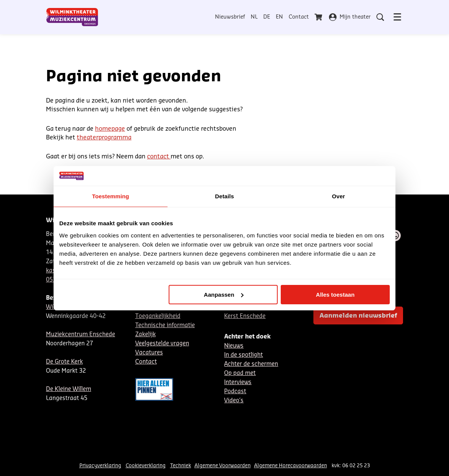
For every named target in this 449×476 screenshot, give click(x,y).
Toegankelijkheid (158, 316)
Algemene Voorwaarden (223, 466)
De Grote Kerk (64, 362)
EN (279, 17)
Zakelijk (145, 334)
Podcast (235, 391)
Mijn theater (350, 17)
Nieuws (234, 346)
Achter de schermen (251, 364)
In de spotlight (243, 355)
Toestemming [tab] (111, 196)
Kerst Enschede (245, 316)
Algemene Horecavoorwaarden (291, 466)
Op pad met (240, 373)
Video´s (234, 401)
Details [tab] (224, 196)
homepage (110, 129)
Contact (299, 17)
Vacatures (149, 353)
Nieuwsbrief (230, 17)
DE (267, 17)
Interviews (238, 382)
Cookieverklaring (146, 466)
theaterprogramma (104, 138)
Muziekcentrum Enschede (81, 334)
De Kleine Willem (69, 389)
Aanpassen (224, 295)
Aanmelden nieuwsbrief (358, 316)
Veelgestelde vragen (162, 344)
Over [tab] (339, 196)
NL (254, 17)
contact (159, 157)
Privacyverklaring (100, 466)
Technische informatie (165, 325)
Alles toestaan (335, 295)
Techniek (181, 466)
